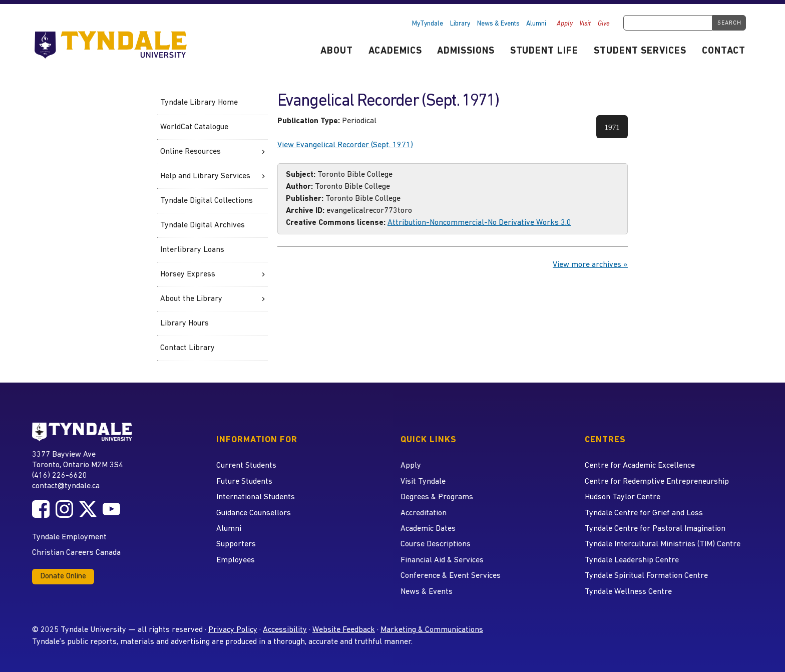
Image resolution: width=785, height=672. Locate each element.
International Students (256, 497)
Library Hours (184, 323)
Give (604, 24)
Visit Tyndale (423, 482)
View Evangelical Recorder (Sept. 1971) (345, 145)
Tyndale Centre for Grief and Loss (644, 513)
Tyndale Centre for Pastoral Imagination (655, 529)
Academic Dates (428, 529)
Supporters (236, 544)
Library (460, 24)
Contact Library (187, 348)
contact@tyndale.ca (66, 486)
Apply (565, 24)
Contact (724, 51)
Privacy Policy (233, 630)
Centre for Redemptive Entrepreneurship (657, 482)
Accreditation (424, 513)
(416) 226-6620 (60, 476)
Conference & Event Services (451, 576)
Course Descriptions (436, 544)
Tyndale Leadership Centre (632, 560)
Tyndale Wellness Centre (628, 592)
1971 (616, 130)
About (337, 51)
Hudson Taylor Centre (623, 497)
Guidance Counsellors (254, 513)
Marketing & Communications (432, 630)
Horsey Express (188, 274)
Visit (585, 24)
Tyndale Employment (69, 537)
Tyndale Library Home (199, 103)
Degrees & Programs (437, 497)
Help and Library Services (205, 176)
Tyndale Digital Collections (207, 201)
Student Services (640, 51)
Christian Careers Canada (76, 553)
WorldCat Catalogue (194, 127)
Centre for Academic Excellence (640, 466)
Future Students (244, 482)
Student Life (544, 51)
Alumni (536, 24)
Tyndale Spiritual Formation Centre (646, 576)
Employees (236, 560)
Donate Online (63, 577)
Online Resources (190, 152)
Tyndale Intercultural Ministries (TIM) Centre (663, 544)
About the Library (191, 299)
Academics (395, 51)
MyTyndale (428, 24)
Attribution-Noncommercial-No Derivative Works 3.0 (479, 223)
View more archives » (590, 265)
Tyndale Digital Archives (203, 225)
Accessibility (285, 630)
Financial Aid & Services (442, 560)
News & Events (498, 24)
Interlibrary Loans (192, 250)
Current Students (246, 466)
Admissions (466, 51)
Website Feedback (344, 630)
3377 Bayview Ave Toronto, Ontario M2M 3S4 (78, 459)
